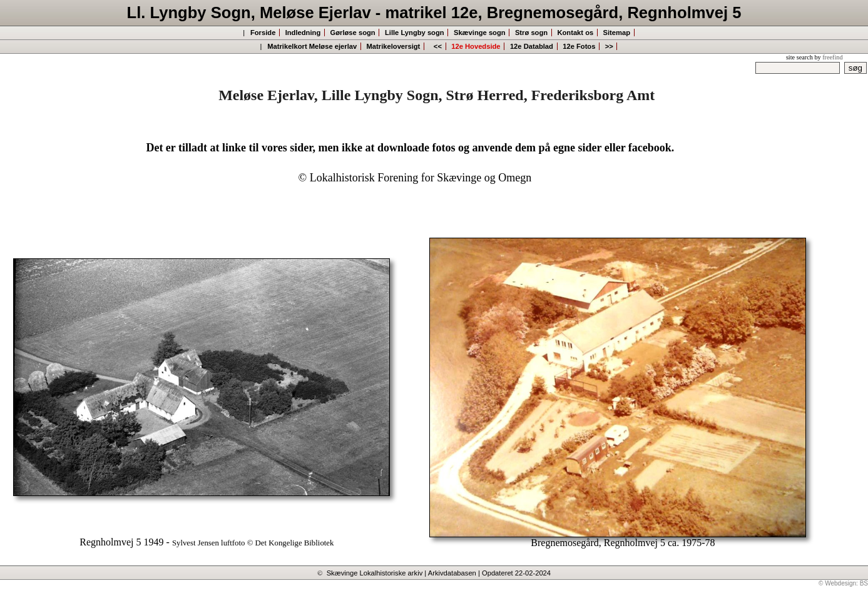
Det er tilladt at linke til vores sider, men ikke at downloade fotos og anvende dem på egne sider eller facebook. (410, 148)
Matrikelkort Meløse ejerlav (312, 46)
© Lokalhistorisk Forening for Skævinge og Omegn (415, 178)
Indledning (303, 33)
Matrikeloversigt (394, 46)
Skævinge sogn (480, 33)
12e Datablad (532, 46)
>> (609, 46)
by (828, 57)
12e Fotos (579, 46)
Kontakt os (575, 33)
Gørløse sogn (353, 33)
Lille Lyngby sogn (415, 33)
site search (799, 57)
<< (437, 46)
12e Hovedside (476, 46)
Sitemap (617, 33)
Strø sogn (531, 33)
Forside (263, 33)
